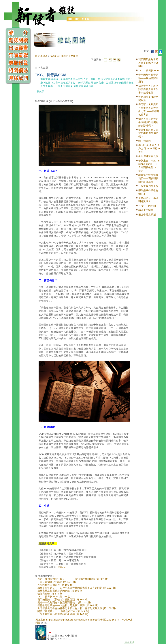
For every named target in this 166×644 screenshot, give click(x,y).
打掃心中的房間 (147, 206)
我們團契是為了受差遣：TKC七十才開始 (149, 63)
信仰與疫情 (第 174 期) (50, 594)
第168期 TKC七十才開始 (64, 56)
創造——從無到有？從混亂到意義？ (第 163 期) (64, 602)
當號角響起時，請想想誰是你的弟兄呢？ (148, 133)
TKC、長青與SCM (149, 71)
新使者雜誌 (41, 56)
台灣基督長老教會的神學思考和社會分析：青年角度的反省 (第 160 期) (77, 608)
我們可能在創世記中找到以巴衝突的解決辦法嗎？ (148, 122)
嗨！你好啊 (145, 141)
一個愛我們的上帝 (148, 186)
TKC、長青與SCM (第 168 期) (55, 597)
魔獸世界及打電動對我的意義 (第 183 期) (60, 591)
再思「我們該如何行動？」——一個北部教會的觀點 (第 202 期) (73, 579)
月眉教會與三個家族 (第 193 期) (55, 585)
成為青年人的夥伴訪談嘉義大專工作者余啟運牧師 (148, 89)
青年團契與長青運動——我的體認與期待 (148, 78)
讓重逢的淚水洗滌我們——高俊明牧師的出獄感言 (148, 178)
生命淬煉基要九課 (148, 156)
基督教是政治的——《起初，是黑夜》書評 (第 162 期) (68, 605)
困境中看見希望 (147, 215)
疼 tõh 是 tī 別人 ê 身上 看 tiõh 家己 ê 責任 (149, 149)
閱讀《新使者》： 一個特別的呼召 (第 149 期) (63, 611)
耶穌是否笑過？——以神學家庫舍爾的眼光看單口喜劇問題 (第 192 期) (77, 588)
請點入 (62, 567)
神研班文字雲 (146, 210)
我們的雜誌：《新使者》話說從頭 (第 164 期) (63, 600)
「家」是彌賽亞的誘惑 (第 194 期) (57, 582)
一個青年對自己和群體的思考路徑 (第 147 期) (63, 614)
